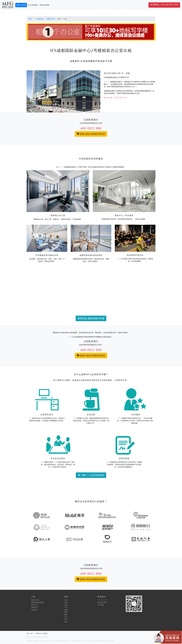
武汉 (66, 617)
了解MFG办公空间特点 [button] (91, 475)
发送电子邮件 (102, 602)
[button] (164, 5)
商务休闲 (34, 607)
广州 (66, 607)
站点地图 (45, 633)
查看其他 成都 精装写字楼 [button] (91, 318)
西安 (66, 612)
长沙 (66, 620)
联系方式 (39, 633)
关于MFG (33, 633)
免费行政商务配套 (38, 602)
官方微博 (101, 605)
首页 (30, 19)
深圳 (66, 605)
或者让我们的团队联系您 (91, 134)
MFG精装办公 (39, 19)
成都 (66, 610)
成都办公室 (51, 19)
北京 (66, 600)
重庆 (66, 615)
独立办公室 (35, 600)
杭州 (66, 622)
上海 (66, 602)
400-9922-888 (102, 600)
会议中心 (34, 605)
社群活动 (34, 610)
